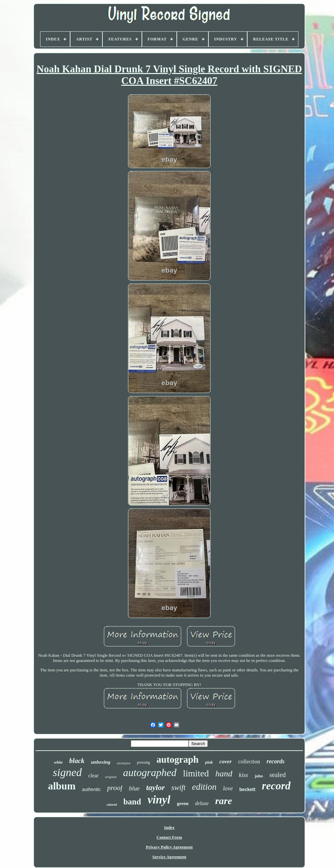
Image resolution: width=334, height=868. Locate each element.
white (59, 762)
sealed (278, 775)
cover (226, 762)
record (276, 786)
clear (93, 776)
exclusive (124, 763)
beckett (247, 789)
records (275, 761)
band (132, 802)
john (259, 776)
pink (209, 762)
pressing (144, 762)
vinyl (159, 800)
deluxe (202, 803)
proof (115, 788)
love (228, 788)
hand (224, 774)
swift (178, 788)
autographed (150, 772)
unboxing (101, 762)
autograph (178, 759)
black (77, 761)
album (62, 786)
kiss (243, 775)
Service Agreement (169, 857)
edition (204, 787)
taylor (155, 787)
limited (196, 773)
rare (224, 801)
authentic (91, 789)
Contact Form (169, 837)
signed (67, 772)
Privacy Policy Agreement (169, 847)
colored (112, 805)
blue (134, 788)
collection (249, 762)
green (183, 803)
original (111, 777)
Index (169, 827)
